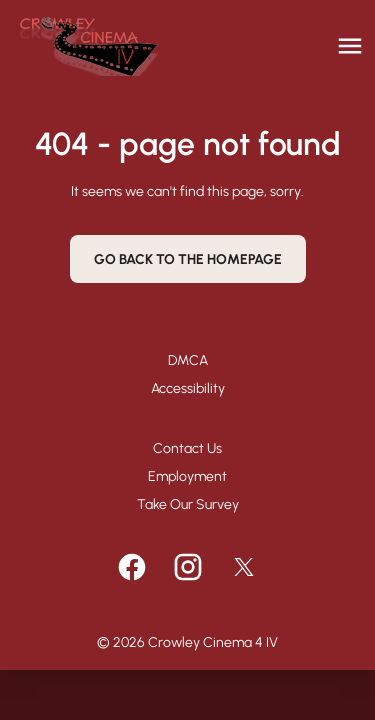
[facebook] (132, 567)
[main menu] (350, 46)
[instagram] (188, 567)
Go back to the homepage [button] (188, 259)
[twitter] (244, 567)
